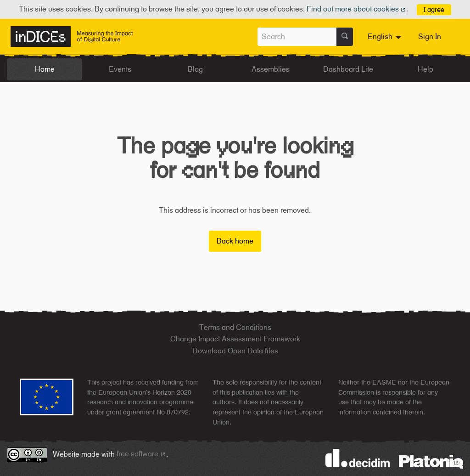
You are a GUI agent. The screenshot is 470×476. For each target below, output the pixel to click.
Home (45, 69)
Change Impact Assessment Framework (235, 339)
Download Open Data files (235, 351)
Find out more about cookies (357, 9)
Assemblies (271, 69)
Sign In (430, 37)
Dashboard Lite (348, 69)
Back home (235, 241)
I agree (434, 9)
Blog (195, 69)
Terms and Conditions (235, 327)
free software (141, 454)
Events (120, 69)
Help (425, 69)
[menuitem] (386, 37)
